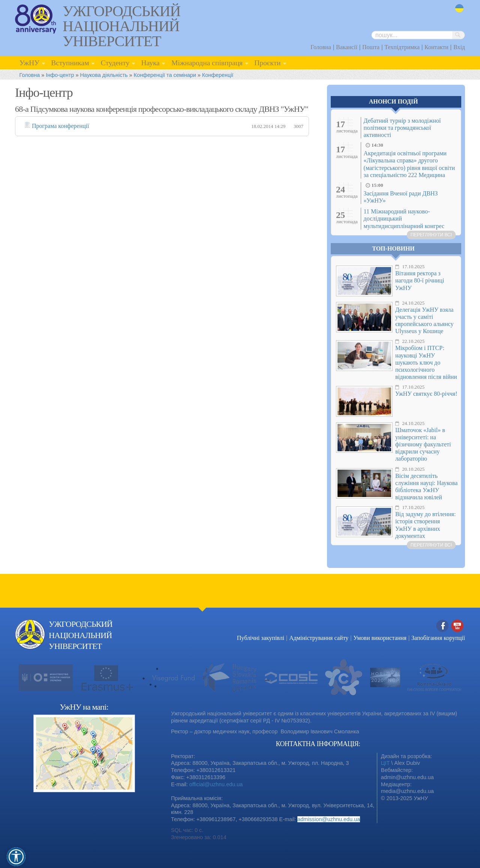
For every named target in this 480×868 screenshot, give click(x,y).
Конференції (218, 75)
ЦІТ (385, 763)
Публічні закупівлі (261, 638)
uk (459, 8)
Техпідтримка (402, 47)
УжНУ (29, 63)
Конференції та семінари (165, 75)
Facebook (442, 626)
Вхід (459, 47)
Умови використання (380, 638)
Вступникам (70, 63)
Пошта (371, 47)
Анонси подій (394, 101)
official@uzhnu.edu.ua (216, 784)
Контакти (436, 47)
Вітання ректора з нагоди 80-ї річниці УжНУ (420, 280)
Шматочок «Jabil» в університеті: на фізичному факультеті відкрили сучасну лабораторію (423, 445)
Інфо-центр (60, 75)
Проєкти (267, 63)
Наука (150, 63)
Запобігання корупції (438, 638)
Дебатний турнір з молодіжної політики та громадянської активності (402, 128)
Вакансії (347, 47)
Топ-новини (393, 249)
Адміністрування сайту (319, 638)
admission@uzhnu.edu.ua (329, 819)
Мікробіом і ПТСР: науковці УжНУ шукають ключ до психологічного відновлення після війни (426, 362)
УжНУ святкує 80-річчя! (426, 394)
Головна (321, 47)
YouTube (457, 626)
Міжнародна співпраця (207, 63)
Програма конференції (60, 126)
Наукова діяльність (104, 75)
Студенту (115, 63)
